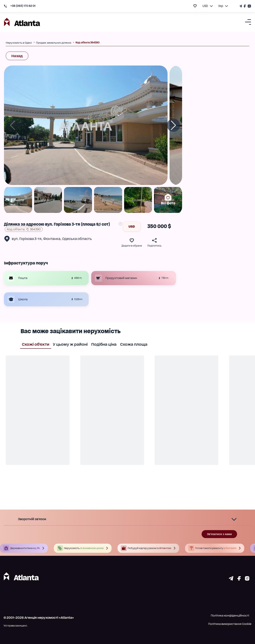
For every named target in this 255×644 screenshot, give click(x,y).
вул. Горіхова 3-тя (27, 239)
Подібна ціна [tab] (104, 344)
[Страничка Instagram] (249, 6)
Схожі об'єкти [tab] (36, 344)
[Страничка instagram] (247, 579)
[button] (127, 519)
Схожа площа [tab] (134, 344)
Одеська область (77, 239)
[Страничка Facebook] (245, 6)
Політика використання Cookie (230, 624)
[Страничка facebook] (239, 579)
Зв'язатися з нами (219, 534)
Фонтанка (52, 239)
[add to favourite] (195, 6)
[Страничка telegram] (231, 579)
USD (132, 227)
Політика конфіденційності (230, 616)
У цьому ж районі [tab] (70, 344)
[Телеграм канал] (241, 6)
